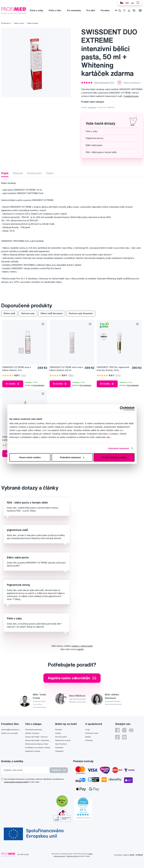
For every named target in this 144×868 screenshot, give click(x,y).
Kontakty (89, 740)
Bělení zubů (9, 313)
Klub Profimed (61, 744)
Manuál (18, 173)
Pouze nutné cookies (30, 457)
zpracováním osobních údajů (16, 782)
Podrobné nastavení (118, 448)
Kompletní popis (131, 96)
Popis (5, 173)
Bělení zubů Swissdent (52, 313)
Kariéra (88, 737)
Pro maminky (74, 10)
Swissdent (92, 107)
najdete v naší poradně (82, 646)
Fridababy (59, 747)
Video (50, 173)
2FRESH (139, 855)
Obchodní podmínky (34, 730)
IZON (132, 855)
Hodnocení (34, 173)
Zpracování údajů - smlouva (36, 737)
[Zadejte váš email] (26, 770)
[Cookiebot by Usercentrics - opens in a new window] (122, 408)
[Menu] (140, 10)
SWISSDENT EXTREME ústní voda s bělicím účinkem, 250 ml (66, 369)
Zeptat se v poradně (9, 733)
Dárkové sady (33, 23)
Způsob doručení (32, 733)
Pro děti (91, 10)
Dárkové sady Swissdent (81, 313)
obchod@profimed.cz (10, 730)
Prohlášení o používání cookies (38, 747)
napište (80, 649)
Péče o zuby (36, 10)
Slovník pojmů (61, 737)
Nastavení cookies (33, 751)
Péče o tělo (55, 10)
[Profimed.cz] (14, 10)
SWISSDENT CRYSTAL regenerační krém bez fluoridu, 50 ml (113, 369)
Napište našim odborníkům (72, 678)
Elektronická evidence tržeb (37, 744)
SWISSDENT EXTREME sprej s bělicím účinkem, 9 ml (17, 369)
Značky (58, 733)
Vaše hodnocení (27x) (104, 83)
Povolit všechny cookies (114, 457)
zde (108, 437)
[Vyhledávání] (120, 10)
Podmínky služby (72, 856)
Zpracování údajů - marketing (37, 740)
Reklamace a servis (63, 740)
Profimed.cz (6, 23)
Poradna (105, 10)
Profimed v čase (92, 733)
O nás (88, 730)
